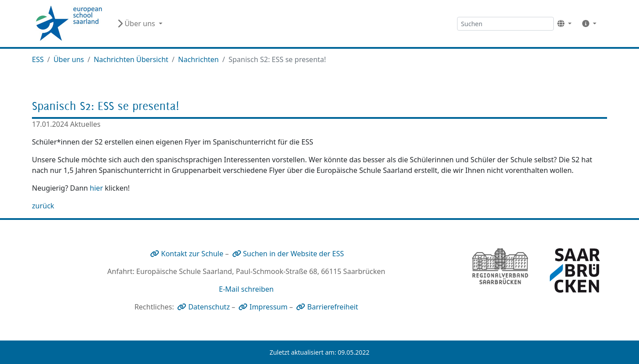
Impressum (268, 307)
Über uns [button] (137, 23)
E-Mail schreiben (246, 289)
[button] (564, 23)
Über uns (69, 59)
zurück (43, 206)
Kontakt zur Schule (192, 254)
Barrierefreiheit (333, 307)
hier (96, 188)
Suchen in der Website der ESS (294, 254)
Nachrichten (198, 59)
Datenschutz (209, 307)
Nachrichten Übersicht (131, 59)
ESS (38, 59)
